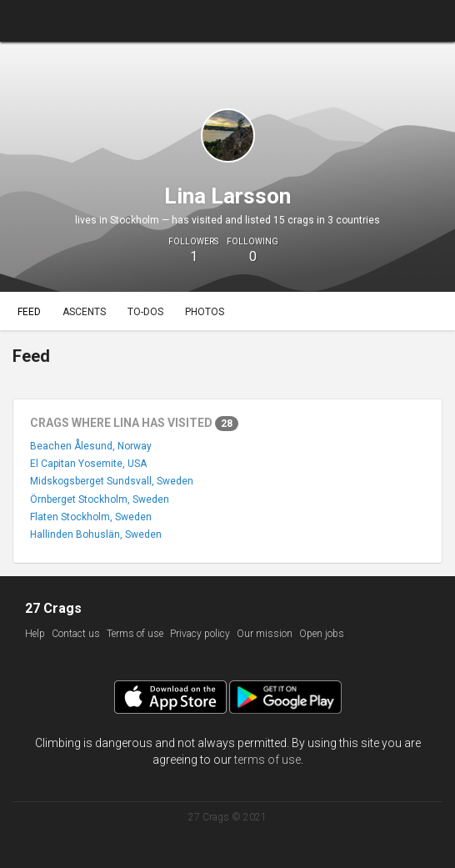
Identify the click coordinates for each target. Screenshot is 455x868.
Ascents (84, 312)
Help (35, 634)
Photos (205, 312)
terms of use (267, 760)
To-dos (145, 312)
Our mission (265, 634)
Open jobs (322, 634)
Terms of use (135, 634)
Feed (29, 312)
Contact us (76, 634)
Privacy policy (200, 634)
